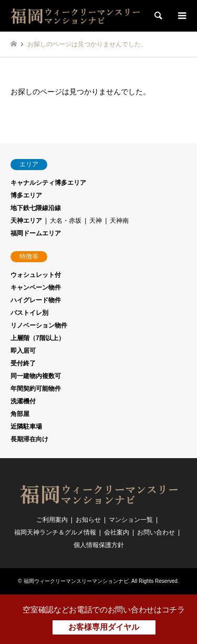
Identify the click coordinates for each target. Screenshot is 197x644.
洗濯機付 (23, 401)
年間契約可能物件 (36, 389)
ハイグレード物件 (36, 300)
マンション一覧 (131, 520)
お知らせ (88, 520)
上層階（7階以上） (38, 338)
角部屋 (20, 414)
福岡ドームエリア (36, 233)
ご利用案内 (52, 520)
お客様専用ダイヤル (104, 627)
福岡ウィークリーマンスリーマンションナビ (76, 581)
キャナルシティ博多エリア (48, 183)
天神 (96, 221)
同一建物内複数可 (36, 376)
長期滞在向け (29, 439)
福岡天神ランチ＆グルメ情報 (55, 532)
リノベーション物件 (39, 325)
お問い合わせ (156, 532)
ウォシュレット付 (36, 275)
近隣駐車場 (26, 427)
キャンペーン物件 (36, 288)
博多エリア (26, 195)
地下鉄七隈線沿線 (36, 208)
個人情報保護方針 (99, 545)
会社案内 (117, 532)
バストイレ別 (29, 313)
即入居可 (23, 351)
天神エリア (26, 221)
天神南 (119, 221)
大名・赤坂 (66, 221)
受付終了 (23, 363)
